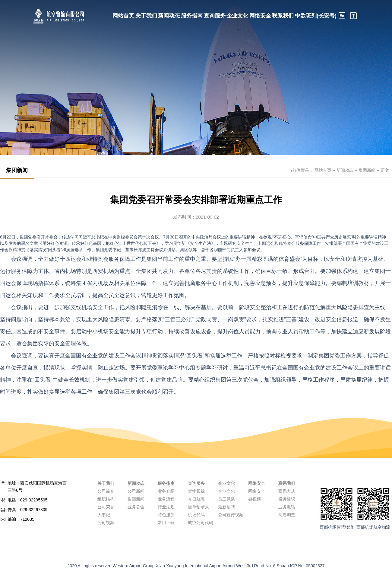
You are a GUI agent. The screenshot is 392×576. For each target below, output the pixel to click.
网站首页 (123, 16)
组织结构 (106, 499)
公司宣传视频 (231, 515)
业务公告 (136, 507)
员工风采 (226, 499)
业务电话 (287, 507)
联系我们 (283, 16)
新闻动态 (169, 16)
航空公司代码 (201, 523)
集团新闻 (367, 170)
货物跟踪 (196, 491)
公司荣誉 (106, 507)
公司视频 (106, 523)
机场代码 (196, 515)
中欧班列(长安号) (316, 16)
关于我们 (146, 16)
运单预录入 (198, 507)
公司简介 (106, 491)
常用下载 (166, 523)
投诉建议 (287, 499)
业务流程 (166, 499)
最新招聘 (226, 507)
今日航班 (196, 499)
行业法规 (166, 507)
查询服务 (215, 16)
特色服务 (166, 515)
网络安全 (260, 16)
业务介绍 (166, 491)
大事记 (104, 515)
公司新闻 (136, 491)
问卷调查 (287, 515)
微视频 (254, 499)
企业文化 (237, 16)
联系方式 (287, 491)
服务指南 (192, 16)
